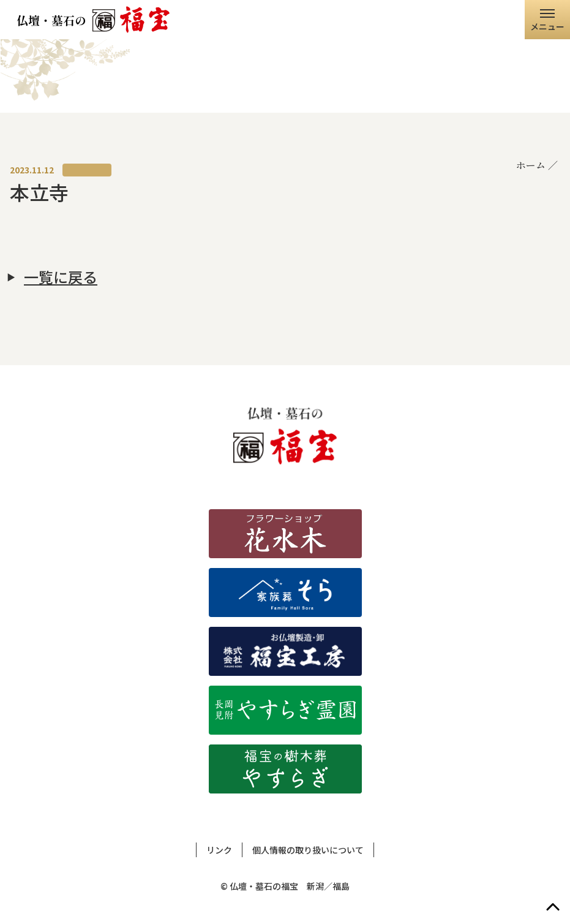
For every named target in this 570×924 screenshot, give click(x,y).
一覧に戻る (61, 277)
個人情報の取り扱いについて (308, 850)
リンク (219, 850)
